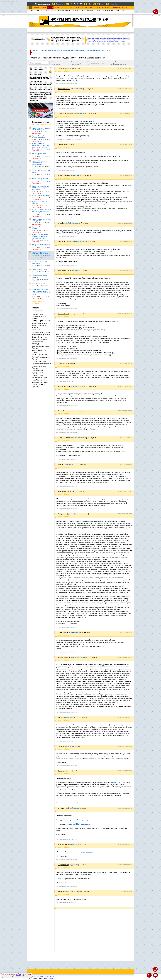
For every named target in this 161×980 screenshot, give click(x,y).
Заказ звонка (60, 4)
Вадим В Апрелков (64, 175)
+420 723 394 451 (76, 4)
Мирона (60, 892)
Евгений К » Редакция (39, 355)
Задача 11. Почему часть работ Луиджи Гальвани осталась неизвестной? (42, 211)
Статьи (43, 7)
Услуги (65, 7)
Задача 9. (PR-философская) (41, 196)
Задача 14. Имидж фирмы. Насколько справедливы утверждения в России (40, 236)
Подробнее (20, 976)
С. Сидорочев (62, 514)
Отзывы (97, 7)
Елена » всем (36, 330)
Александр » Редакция (39, 339)
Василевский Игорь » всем (41, 335)
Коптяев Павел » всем (39, 323)
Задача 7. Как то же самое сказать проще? (40, 179)
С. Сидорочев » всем (39, 361)
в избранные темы (98, 63)
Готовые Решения (76, 7)
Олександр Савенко (64, 242)
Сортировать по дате (46, 125)
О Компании (106, 7)
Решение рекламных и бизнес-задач (58, 50)
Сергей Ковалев (63, 632)
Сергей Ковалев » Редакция (41, 364)
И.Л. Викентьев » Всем (40, 378)
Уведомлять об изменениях (57, 63)
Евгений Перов (63, 314)
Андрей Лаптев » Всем (40, 380)
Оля (59, 717)
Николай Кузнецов (64, 386)
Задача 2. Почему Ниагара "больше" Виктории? (40, 137)
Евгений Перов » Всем (39, 337)
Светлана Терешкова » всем (41, 321)
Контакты (116, 7)
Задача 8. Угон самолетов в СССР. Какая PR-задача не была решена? (40, 188)
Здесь (59, 879)
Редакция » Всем (38, 314)
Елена (60, 223)
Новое (37, 7)
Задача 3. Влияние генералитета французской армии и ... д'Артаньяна (40, 145)
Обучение (88, 7)
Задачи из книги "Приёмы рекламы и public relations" (93, 50)
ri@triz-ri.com (114, 4)
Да (13, 976)
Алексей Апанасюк (64, 438)
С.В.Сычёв (50, 978)
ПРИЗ (76, 80)
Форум (50, 7)
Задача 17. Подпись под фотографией (39, 262)
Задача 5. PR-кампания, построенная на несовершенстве (39, 163)
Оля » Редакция (37, 370)
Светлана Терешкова (65, 114)
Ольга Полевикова (64, 89)
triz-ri (103, 4)
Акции (124, 7)
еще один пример (87, 852)
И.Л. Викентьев (63, 808)
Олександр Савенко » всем (41, 332)
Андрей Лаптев (63, 844)
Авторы (58, 7)
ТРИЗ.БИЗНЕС (50, 11)
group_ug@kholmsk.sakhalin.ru (79, 824)
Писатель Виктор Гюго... (39, 283)
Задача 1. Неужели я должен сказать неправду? (41, 129)
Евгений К (61, 465)
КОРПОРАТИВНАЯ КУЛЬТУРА (68, 11)
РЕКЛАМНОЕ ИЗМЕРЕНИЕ (104, 11)
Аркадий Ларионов (64, 657)
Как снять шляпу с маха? (40, 269)
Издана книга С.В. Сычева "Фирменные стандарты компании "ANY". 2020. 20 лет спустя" (41, 292)
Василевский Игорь (64, 270)
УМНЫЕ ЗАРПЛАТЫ (36, 11)
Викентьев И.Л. (116, 783)
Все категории (38, 50)
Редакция (61, 68)
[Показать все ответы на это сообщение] (69, 139)
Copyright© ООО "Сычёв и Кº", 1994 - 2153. (42, 976)
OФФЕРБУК (120, 11)
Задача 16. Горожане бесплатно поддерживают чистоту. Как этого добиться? (41, 254)
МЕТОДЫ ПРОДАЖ (86, 11)
